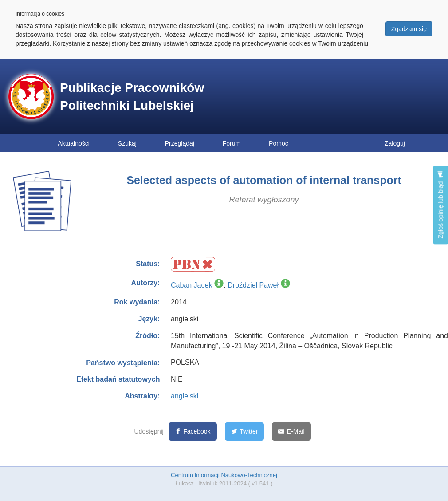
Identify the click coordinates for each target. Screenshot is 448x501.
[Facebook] (193, 432)
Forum (232, 143)
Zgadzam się (409, 29)
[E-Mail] (291, 432)
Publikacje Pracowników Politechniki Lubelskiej (132, 97)
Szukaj (127, 143)
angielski (185, 396)
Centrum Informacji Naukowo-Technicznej (224, 475)
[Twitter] (245, 432)
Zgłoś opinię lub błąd (440, 205)
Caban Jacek (191, 285)
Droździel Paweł (253, 285)
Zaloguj (395, 143)
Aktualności (74, 143)
